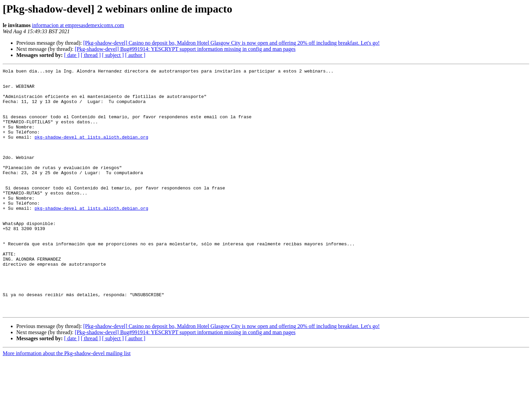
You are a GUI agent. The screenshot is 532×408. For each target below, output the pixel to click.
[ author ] (135, 55)
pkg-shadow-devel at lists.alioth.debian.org (91, 151)
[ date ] (72, 55)
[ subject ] (113, 55)
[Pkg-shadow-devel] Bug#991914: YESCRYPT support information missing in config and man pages (185, 49)
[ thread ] (91, 55)
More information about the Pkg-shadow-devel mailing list (67, 402)
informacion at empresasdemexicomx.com (78, 25)
